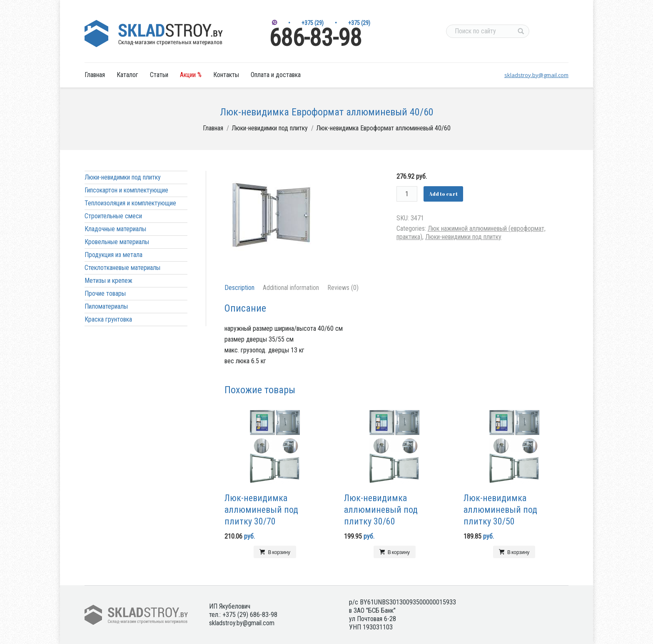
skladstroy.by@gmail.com (536, 75)
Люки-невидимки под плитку (270, 128)
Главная (213, 128)
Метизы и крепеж (108, 281)
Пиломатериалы (106, 306)
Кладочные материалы (115, 229)
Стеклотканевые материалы (122, 268)
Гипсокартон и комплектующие (126, 190)
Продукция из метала (113, 255)
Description (239, 288)
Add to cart (443, 194)
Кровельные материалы (117, 242)
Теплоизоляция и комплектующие (130, 203)
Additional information (291, 288)
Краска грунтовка (108, 319)
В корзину (279, 552)
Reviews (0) (343, 288)
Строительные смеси (113, 216)
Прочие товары (105, 293)
